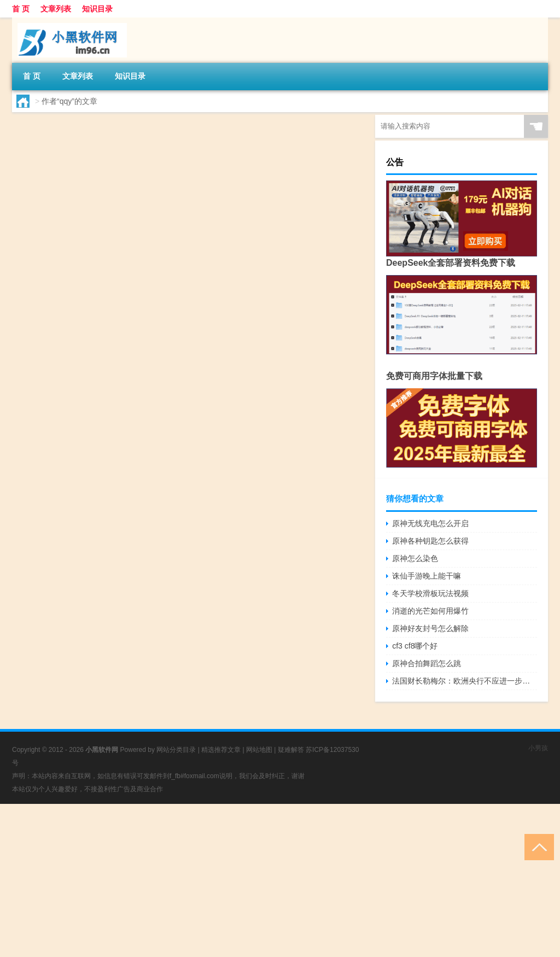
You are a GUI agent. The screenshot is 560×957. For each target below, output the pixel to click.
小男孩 (538, 748)
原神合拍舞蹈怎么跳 (427, 663)
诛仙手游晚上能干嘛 (427, 576)
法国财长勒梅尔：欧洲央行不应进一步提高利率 (465, 681)
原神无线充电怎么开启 (430, 523)
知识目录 (97, 9)
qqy (45, 189)
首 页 (21, 9)
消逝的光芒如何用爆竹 (430, 611)
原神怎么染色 (415, 558)
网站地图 (259, 750)
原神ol (165, 189)
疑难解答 (291, 750)
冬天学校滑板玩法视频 (430, 593)
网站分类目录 (176, 750)
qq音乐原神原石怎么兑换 (166, 126)
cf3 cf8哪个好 (415, 646)
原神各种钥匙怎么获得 (430, 541)
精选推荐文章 (221, 750)
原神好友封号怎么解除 (430, 628)
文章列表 (56, 9)
